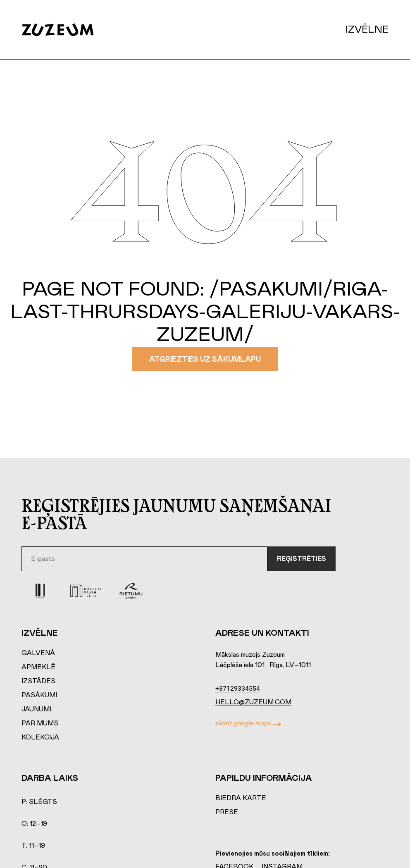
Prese (227, 812)
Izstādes (38, 681)
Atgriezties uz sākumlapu (205, 360)
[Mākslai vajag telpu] (86, 591)
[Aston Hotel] (40, 591)
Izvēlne (367, 30)
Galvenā (38, 653)
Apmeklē (38, 667)
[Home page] (66, 30)
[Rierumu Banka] (131, 591)
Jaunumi (36, 709)
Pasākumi (39, 695)
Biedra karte (241, 798)
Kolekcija (40, 737)
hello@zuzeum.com (253, 702)
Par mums (40, 723)
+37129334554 (238, 688)
